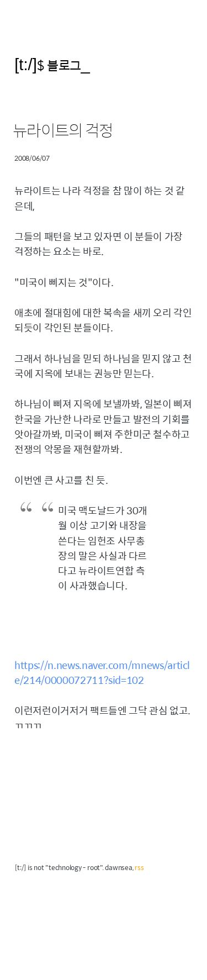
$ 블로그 (59, 65)
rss (139, 867)
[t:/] (26, 64)
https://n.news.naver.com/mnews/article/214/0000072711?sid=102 (102, 672)
